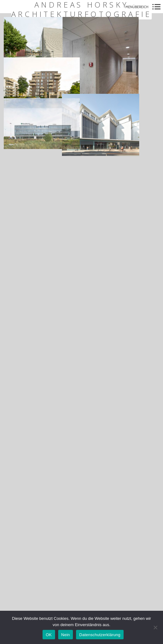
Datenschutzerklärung (100, 635)
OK (49, 635)
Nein (66, 635)
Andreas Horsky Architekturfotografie (81, 10)
